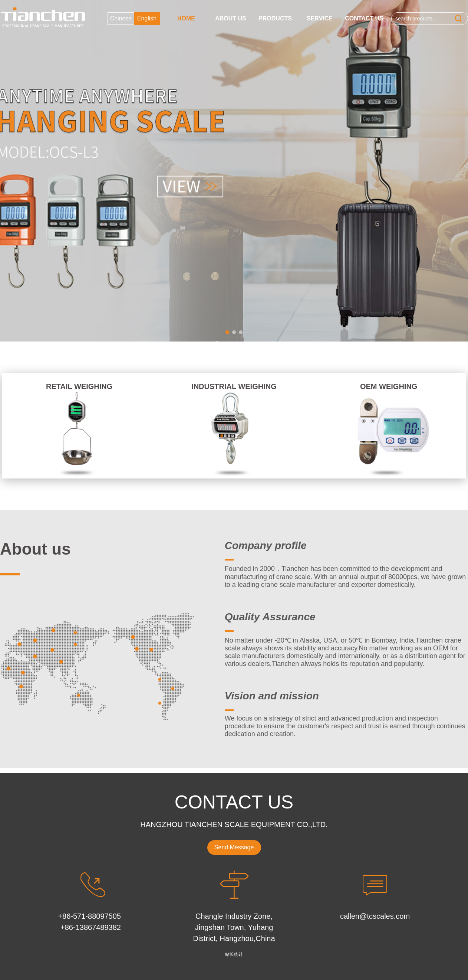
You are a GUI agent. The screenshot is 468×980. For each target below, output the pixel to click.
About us (231, 18)
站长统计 (234, 954)
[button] (227, 332)
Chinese (121, 18)
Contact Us (364, 18)
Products (275, 18)
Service (320, 18)
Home (186, 18)
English (147, 18)
